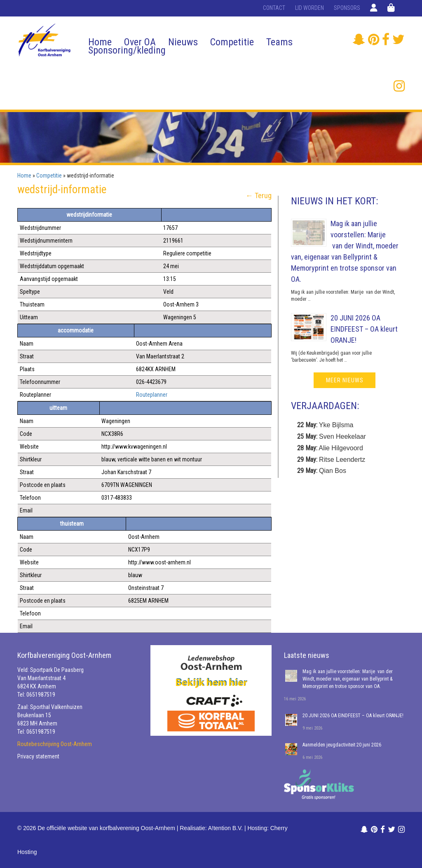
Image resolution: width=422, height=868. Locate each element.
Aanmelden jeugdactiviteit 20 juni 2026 (342, 745)
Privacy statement (38, 756)
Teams (279, 42)
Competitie (232, 42)
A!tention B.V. (225, 828)
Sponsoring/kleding (127, 50)
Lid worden (309, 8)
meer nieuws (345, 380)
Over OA (140, 42)
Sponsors (347, 8)
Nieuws (183, 42)
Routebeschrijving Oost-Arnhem (55, 744)
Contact (274, 8)
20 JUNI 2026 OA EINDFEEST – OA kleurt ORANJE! (364, 329)
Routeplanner (152, 395)
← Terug (259, 196)
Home (100, 42)
